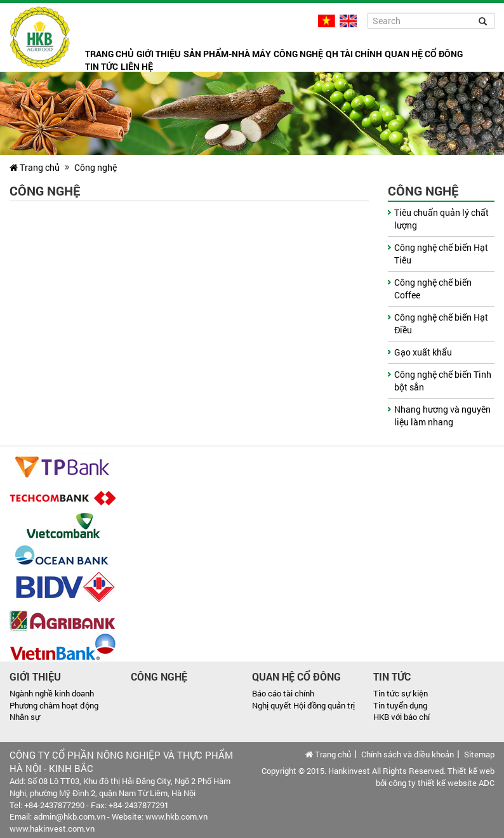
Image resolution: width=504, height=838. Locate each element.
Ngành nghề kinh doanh (52, 693)
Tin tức (102, 66)
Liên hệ (137, 66)
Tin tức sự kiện (401, 693)
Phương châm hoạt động (54, 705)
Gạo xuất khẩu (423, 352)
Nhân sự (25, 717)
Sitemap (479, 754)
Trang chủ (109, 54)
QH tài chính (354, 54)
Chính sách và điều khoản (408, 754)
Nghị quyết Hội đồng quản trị (303, 705)
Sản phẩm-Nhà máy (227, 54)
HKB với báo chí (401, 717)
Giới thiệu (159, 54)
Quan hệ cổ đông (424, 54)
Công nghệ (298, 54)
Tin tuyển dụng (400, 705)
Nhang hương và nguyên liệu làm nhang (442, 416)
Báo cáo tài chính (283, 693)
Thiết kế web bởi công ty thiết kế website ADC (435, 777)
